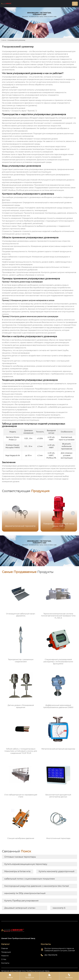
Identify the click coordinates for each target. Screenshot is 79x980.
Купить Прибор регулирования (21, 901)
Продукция (30, 976)
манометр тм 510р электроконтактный (25, 893)
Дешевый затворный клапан (20, 908)
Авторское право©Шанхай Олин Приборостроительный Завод (25, 971)
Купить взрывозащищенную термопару (26, 864)
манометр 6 (59, 908)
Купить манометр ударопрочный (57, 871)
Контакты (69, 976)
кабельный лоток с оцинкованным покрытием (30, 879)
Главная (4, 40)
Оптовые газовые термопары (20, 857)
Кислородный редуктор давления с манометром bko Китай (37, 886)
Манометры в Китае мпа (17, 871)
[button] (73, 513)
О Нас (49, 976)
